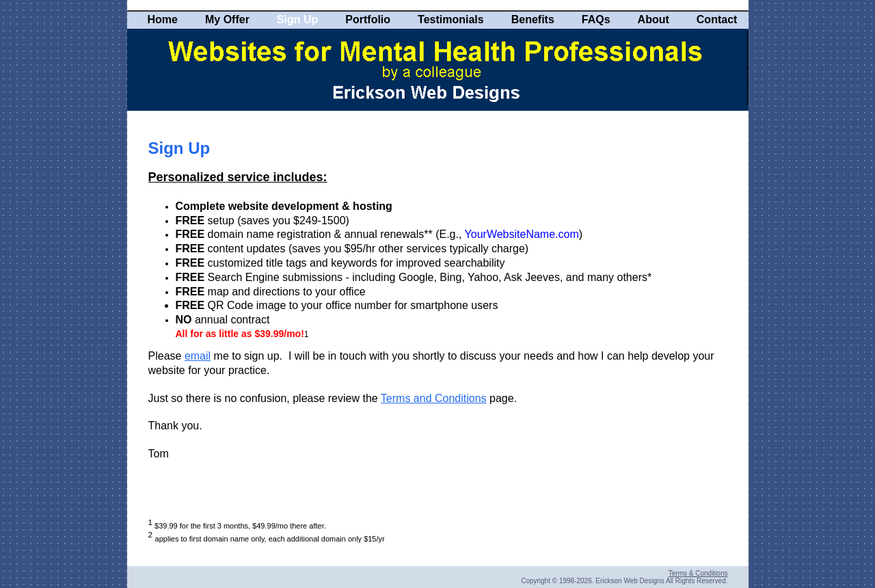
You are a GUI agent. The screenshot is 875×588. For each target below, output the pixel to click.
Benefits (533, 19)
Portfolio (368, 19)
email (198, 356)
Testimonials (451, 19)
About (654, 19)
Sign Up (297, 19)
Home (163, 19)
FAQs (596, 19)
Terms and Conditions (434, 398)
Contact (717, 19)
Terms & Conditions (698, 573)
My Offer (227, 19)
